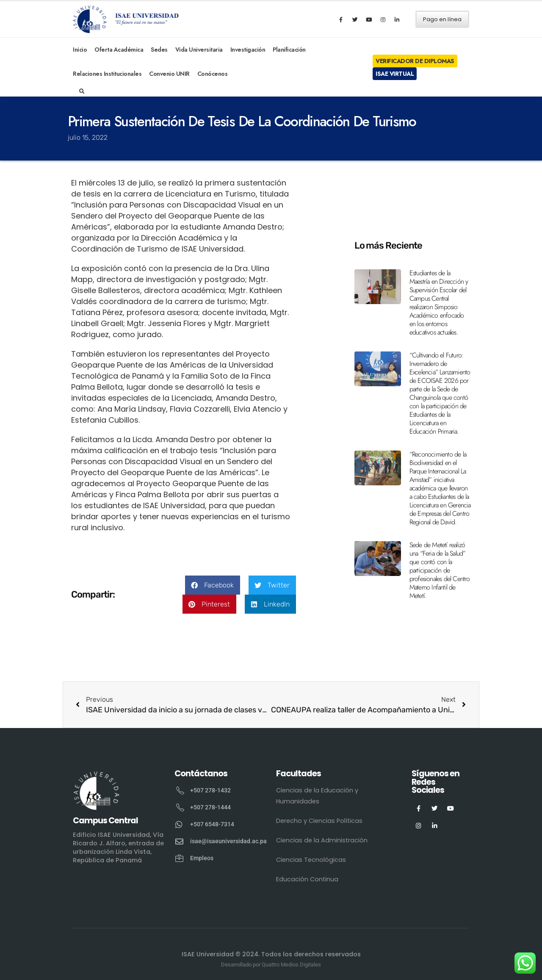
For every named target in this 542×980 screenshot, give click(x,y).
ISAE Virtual (395, 74)
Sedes (159, 50)
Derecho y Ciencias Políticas (319, 821)
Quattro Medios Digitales (291, 965)
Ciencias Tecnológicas (311, 860)
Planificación (289, 50)
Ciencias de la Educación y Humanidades (317, 796)
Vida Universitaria (199, 50)
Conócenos (213, 74)
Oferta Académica (119, 50)
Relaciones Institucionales (107, 74)
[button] (213, 585)
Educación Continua (307, 879)
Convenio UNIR (169, 74)
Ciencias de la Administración (322, 840)
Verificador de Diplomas (415, 61)
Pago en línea (442, 19)
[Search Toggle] (82, 91)
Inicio (80, 50)
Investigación (248, 50)
